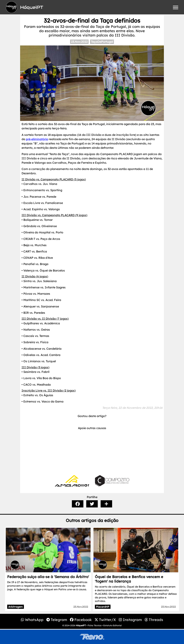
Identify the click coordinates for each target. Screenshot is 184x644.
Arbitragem (15, 607)
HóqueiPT (81, 625)
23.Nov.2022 (79, 42)
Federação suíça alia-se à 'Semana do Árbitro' (48, 577)
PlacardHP (103, 607)
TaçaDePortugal (102, 42)
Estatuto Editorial (112, 625)
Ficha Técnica (95, 625)
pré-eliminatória (37, 139)
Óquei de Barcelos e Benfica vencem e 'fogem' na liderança (129, 579)
